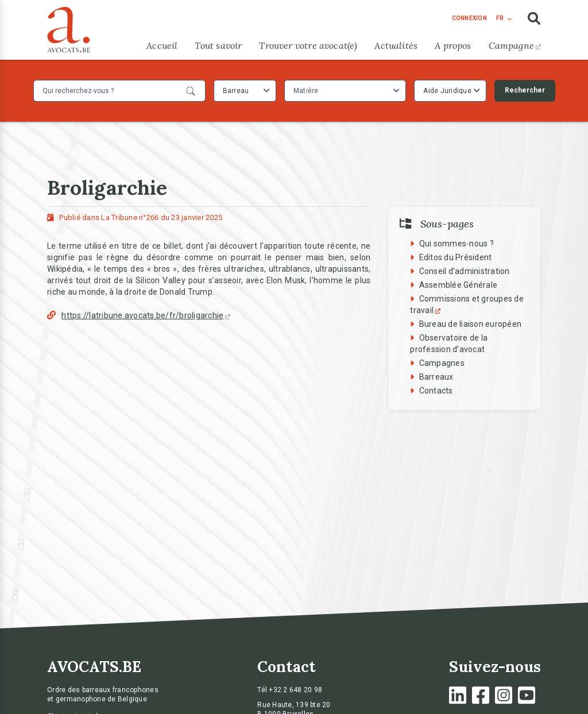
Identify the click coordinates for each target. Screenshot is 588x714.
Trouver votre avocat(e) (308, 45)
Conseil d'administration (465, 271)
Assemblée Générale (459, 285)
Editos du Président (456, 257)
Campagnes (442, 363)
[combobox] (245, 91)
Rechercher (525, 90)
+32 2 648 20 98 (295, 690)
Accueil (162, 45)
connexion (469, 18)
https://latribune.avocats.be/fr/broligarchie (146, 315)
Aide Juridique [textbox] (447, 91)
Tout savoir (218, 45)
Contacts (436, 391)
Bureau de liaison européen (471, 324)
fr (500, 18)
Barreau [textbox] (236, 91)
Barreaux (436, 377)
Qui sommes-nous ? (457, 244)
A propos (453, 45)
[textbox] (307, 91)
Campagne (515, 45)
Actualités (396, 45)
